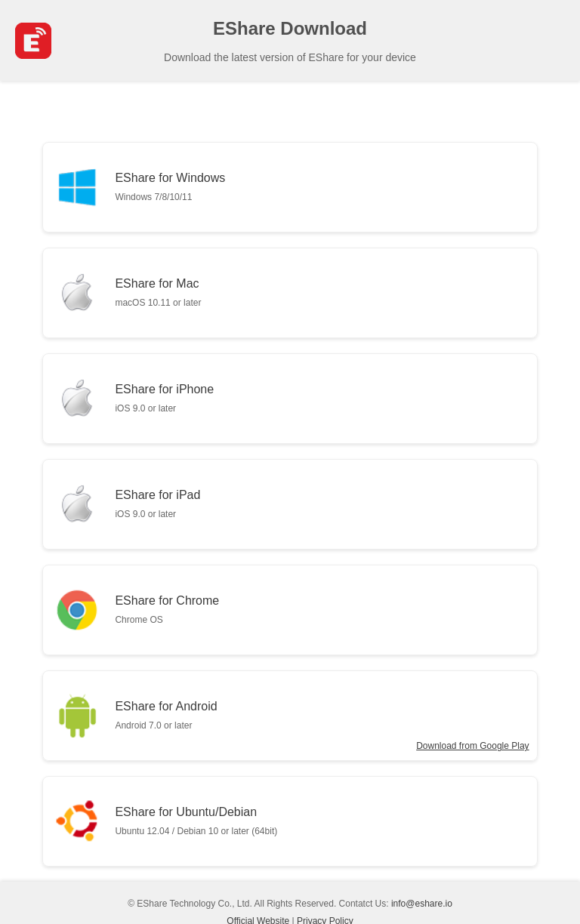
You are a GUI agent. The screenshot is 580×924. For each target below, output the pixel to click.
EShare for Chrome (167, 610)
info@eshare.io (422, 904)
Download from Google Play (472, 746)
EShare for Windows (170, 187)
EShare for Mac (158, 293)
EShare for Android (166, 715)
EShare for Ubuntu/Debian (196, 821)
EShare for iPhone (164, 398)
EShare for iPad (157, 504)
